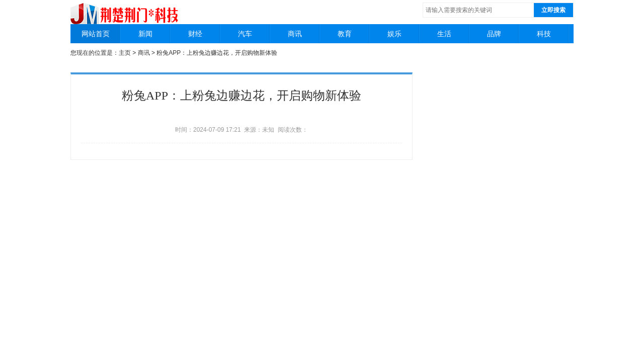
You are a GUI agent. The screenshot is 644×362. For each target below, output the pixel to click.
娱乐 (394, 34)
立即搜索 (553, 10)
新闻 (145, 34)
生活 (444, 34)
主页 (125, 53)
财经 (195, 34)
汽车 (245, 34)
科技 (544, 34)
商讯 (295, 34)
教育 (345, 34)
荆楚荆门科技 (125, 10)
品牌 (494, 34)
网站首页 (96, 34)
